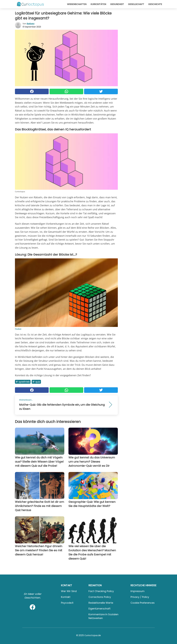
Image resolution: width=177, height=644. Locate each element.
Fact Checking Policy (101, 591)
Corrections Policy (100, 597)
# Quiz (36, 382)
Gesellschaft (136, 4)
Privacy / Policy (140, 597)
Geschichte (155, 4)
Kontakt (66, 597)
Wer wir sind (69, 591)
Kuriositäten (98, 4)
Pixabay (18, 329)
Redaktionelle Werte (101, 603)
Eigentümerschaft (99, 609)
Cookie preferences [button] (143, 603)
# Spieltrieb (23, 382)
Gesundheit (117, 4)
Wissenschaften (77, 4)
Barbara (31, 24)
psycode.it (67, 603)
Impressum (138, 591)
